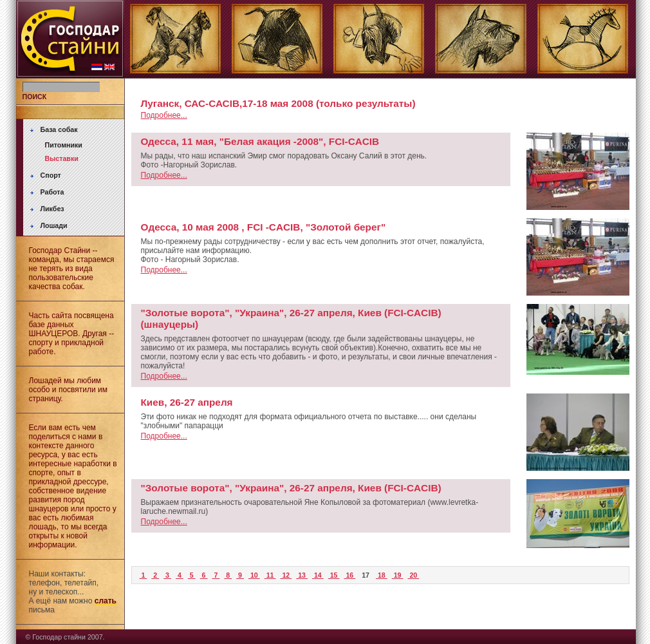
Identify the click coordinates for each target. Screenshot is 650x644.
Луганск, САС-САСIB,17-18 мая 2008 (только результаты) (278, 103)
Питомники (64, 145)
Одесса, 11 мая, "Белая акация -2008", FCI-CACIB (260, 141)
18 (382, 575)
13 (302, 575)
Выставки (62, 158)
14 (318, 575)
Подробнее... (164, 115)
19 (398, 575)
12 (286, 575)
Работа (52, 192)
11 (270, 575)
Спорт (51, 175)
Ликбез (52, 209)
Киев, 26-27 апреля (187, 402)
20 (413, 575)
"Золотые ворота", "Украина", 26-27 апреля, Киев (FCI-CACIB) (291, 488)
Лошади (54, 225)
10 (254, 575)
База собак (59, 129)
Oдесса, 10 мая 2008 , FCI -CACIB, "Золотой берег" (264, 227)
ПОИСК (35, 97)
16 (349, 575)
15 (334, 575)
